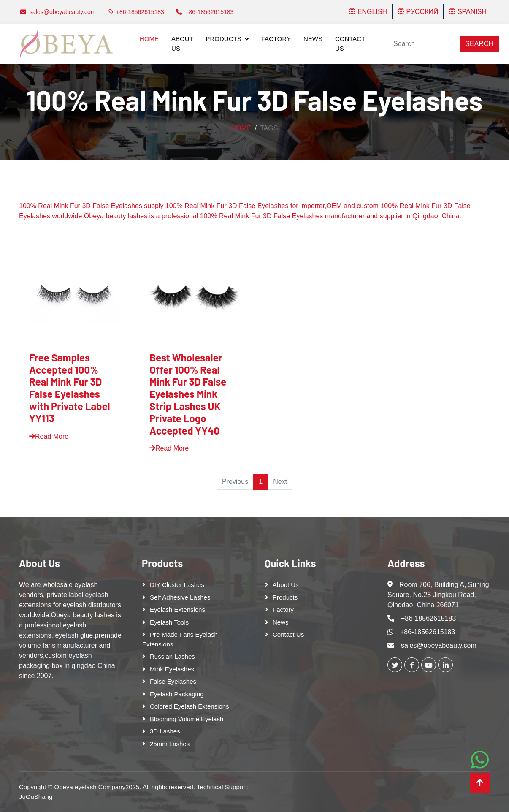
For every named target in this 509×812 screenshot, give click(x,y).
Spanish (468, 12)
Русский (418, 12)
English (368, 12)
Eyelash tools (169, 622)
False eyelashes (173, 681)
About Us (182, 43)
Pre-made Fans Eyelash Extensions (180, 639)
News (313, 39)
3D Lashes (165, 731)
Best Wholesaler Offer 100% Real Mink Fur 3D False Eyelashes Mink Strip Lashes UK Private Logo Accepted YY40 (188, 394)
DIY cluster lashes (177, 585)
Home (149, 39)
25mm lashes (170, 744)
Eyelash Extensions (177, 610)
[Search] (422, 44)
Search (479, 44)
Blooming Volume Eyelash (187, 719)
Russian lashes (172, 656)
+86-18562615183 (428, 618)
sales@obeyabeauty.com (439, 645)
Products (224, 39)
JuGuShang (36, 797)
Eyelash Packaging (177, 694)
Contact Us (350, 43)
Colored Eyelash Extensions (190, 706)
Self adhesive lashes (180, 597)
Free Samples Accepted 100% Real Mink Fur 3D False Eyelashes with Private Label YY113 (70, 388)
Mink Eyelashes (172, 669)
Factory (276, 39)
